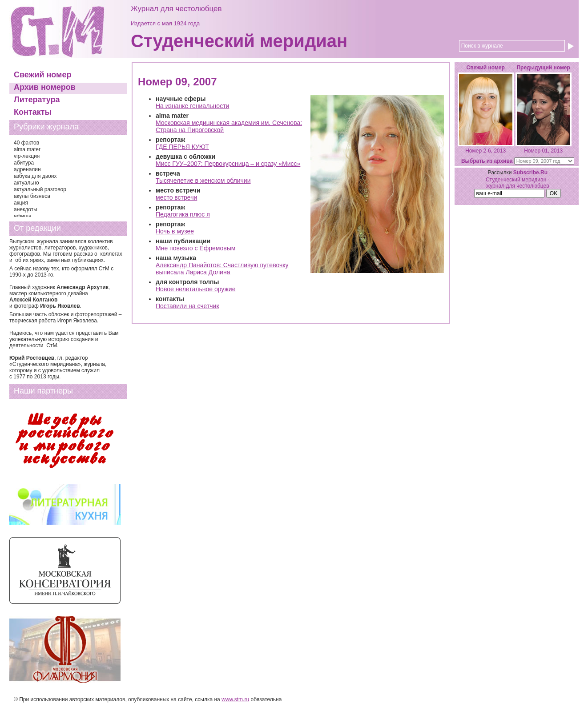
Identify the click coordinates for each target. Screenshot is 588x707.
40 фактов (26, 143)
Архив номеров (45, 87)
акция (21, 203)
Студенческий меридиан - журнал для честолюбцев (518, 183)
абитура (24, 163)
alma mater (27, 149)
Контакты (33, 112)
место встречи (176, 197)
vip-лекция (27, 156)
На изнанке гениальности (192, 106)
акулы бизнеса (32, 196)
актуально (26, 183)
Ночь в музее (175, 231)
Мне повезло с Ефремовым (195, 248)
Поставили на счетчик (187, 306)
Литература (37, 100)
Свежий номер (42, 75)
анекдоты (26, 209)
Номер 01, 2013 (543, 151)
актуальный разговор (40, 189)
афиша (23, 216)
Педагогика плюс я (183, 214)
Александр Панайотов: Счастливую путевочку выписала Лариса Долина (222, 269)
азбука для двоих (35, 176)
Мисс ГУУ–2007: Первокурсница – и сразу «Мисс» (228, 164)
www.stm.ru (235, 699)
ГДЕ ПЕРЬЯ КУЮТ (182, 147)
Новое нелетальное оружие (195, 289)
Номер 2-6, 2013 (485, 151)
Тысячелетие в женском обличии (203, 181)
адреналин (27, 169)
